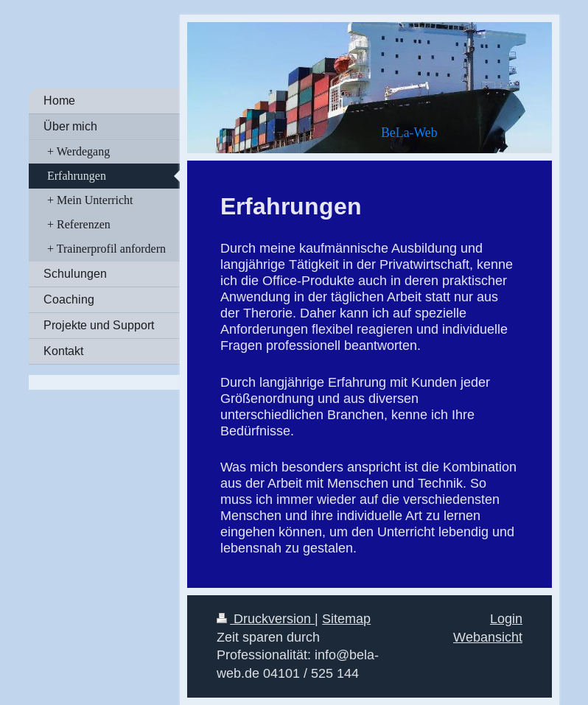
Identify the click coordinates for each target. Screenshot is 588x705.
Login (506, 618)
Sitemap (346, 618)
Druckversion (266, 618)
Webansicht (488, 637)
